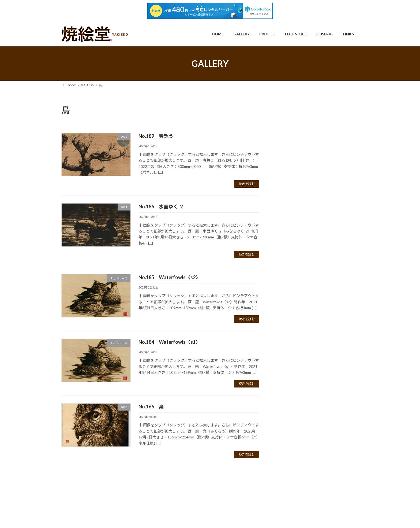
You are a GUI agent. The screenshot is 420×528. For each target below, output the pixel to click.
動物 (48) (289, 321)
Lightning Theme (211, 518)
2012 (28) (295, 211)
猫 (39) (287, 363)
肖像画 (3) (290, 372)
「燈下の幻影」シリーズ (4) (305, 171)
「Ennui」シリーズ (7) (300, 137)
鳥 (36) (287, 405)
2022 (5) (294, 287)
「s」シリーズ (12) (297, 154)
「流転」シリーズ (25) (300, 163)
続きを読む (247, 184)
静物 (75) (289, 380)
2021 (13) (295, 280)
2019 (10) (295, 264)
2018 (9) (294, 257)
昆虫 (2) (288, 338)
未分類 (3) (290, 346)
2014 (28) (295, 226)
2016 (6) (294, 242)
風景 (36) (289, 396)
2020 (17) (295, 272)
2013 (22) (295, 219)
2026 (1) (294, 310)
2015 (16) (295, 234)
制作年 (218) (292, 196)
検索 (345, 108)
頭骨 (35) (289, 388)
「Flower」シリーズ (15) (302, 146)
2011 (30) (295, 204)
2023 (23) (295, 295)
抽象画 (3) (290, 330)
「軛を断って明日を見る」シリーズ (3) (314, 179)
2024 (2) (294, 302)
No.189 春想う (156, 136)
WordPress (187, 518)
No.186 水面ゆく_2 (161, 206)
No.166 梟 (151, 407)
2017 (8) (294, 249)
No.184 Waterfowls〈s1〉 (169, 342)
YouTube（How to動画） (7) (306, 188)
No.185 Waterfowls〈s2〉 (169, 277)
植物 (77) (289, 355)
